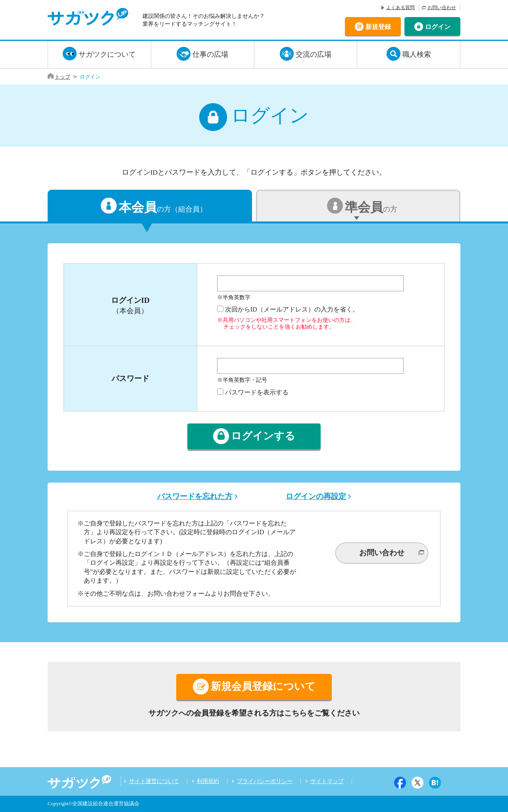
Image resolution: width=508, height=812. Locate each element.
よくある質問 (400, 8)
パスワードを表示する (257, 392)
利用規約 (208, 781)
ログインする (263, 436)
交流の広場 (314, 54)
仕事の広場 (210, 54)
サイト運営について (154, 781)
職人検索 (417, 54)
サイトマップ (327, 781)
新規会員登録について (263, 686)
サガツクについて (107, 54)
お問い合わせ (442, 8)
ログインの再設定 (316, 496)
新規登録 (378, 26)
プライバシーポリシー (265, 781)
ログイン (438, 26)
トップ (63, 77)
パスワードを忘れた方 (195, 496)
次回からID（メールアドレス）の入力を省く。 (292, 309)
